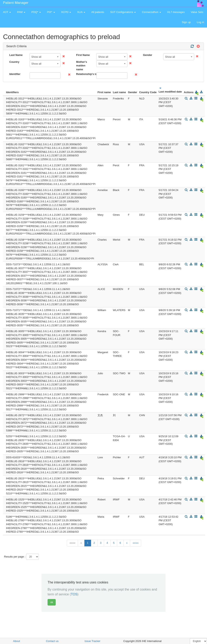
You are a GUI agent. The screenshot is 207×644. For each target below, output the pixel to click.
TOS (74, 594)
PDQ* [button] (36, 12)
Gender (148, 55)
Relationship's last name (85, 74)
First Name (83, 55)
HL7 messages (176, 12)
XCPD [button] (66, 12)
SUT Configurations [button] (123, 12)
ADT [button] (7, 12)
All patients (98, 12)
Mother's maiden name (82, 66)
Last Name (16, 55)
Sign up (186, 22)
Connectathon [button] (151, 12)
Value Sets (197, 12)
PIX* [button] (51, 12)
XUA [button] (81, 12)
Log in (200, 22)
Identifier (15, 74)
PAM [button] (21, 12)
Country (14, 62)
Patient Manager (16, 3)
